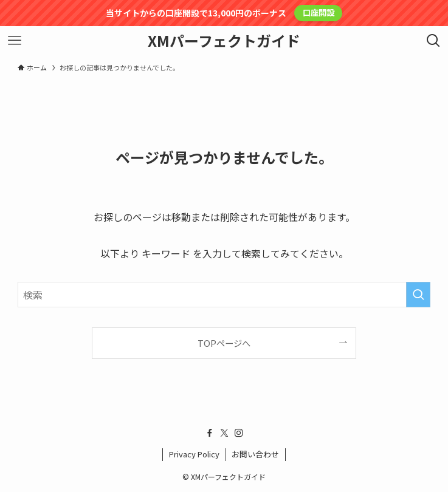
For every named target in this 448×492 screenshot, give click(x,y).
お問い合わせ (255, 454)
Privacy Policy (194, 454)
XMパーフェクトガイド (224, 41)
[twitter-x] (224, 433)
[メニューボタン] (15, 41)
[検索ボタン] (433, 41)
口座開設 (319, 12)
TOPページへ (224, 343)
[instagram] (239, 433)
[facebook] (210, 433)
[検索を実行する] (418, 295)
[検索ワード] (224, 295)
